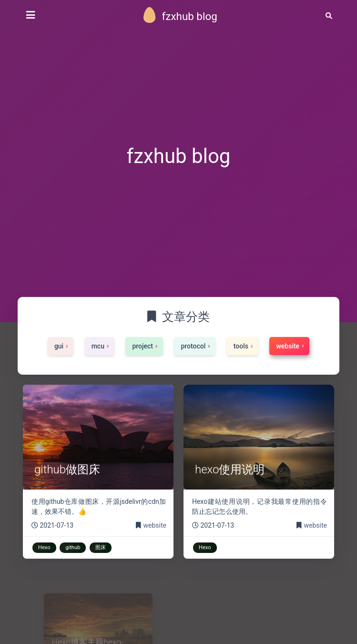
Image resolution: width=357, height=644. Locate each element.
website (155, 525)
